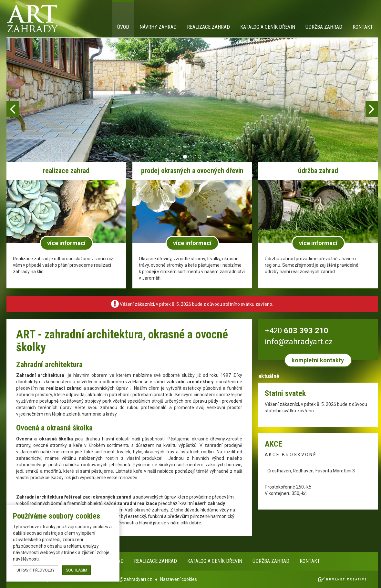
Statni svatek (285, 393)
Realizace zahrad (208, 27)
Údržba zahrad (324, 27)
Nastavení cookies (179, 579)
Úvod (123, 27)
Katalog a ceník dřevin (268, 27)
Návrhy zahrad (158, 27)
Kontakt (363, 27)
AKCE (273, 444)
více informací (66, 243)
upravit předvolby (36, 570)
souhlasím (77, 570)
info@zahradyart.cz (132, 579)
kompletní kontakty (318, 360)
